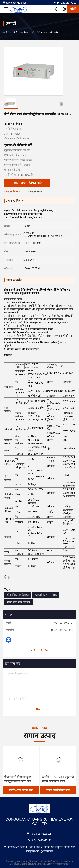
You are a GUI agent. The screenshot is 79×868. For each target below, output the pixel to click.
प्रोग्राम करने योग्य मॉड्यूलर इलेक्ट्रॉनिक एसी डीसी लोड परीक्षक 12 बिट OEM (18, 779)
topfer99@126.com (15, 2)
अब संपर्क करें (39, 650)
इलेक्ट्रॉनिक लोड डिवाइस (18, 595)
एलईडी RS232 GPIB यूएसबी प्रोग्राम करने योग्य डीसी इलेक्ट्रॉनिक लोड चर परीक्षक (58, 779)
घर (4, 32)
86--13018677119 (65, 2)
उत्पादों (12, 32)
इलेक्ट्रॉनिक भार (25, 32)
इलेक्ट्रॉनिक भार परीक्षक (46, 595)
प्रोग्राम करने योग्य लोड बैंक (19, 602)
